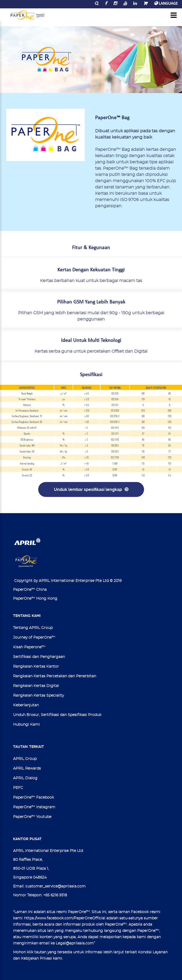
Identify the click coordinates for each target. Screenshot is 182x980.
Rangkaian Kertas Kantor (36, 667)
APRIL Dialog (25, 778)
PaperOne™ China (30, 590)
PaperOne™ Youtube (32, 817)
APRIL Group (25, 759)
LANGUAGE (166, 4)
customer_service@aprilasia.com (56, 886)
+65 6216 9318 (55, 895)
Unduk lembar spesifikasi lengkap (88, 489)
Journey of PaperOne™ (34, 638)
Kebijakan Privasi (36, 959)
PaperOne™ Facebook (34, 798)
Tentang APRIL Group (33, 628)
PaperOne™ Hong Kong (35, 599)
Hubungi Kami (26, 725)
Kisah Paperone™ (29, 647)
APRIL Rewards (27, 769)
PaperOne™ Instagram (34, 807)
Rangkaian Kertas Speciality (38, 696)
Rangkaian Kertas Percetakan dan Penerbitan (55, 676)
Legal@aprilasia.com (75, 943)
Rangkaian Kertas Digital (36, 686)
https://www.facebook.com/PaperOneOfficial (65, 918)
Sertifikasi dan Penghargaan (39, 657)
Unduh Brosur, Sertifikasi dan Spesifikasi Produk (57, 715)
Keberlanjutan (26, 705)
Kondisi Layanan (153, 952)
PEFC (18, 788)
